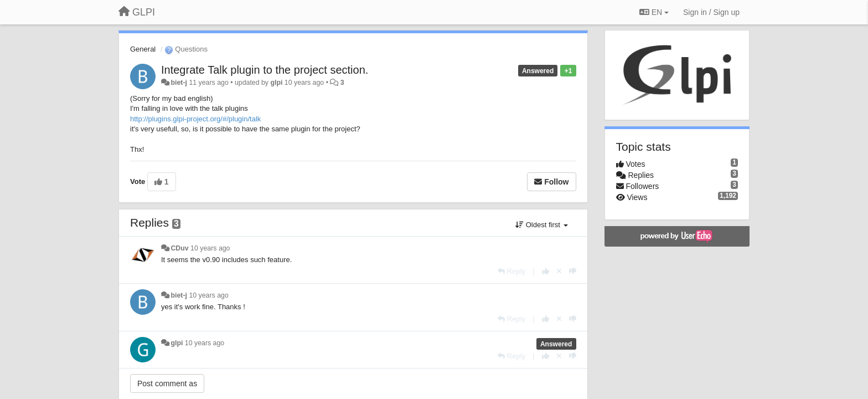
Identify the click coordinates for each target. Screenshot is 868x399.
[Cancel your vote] (559, 271)
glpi (276, 83)
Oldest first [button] (541, 225)
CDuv (179, 248)
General (143, 49)
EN (654, 12)
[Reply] (512, 271)
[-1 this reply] (573, 271)
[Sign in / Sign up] (711, 12)
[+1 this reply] (546, 271)
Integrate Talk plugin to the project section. (265, 70)
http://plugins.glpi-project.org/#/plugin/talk (195, 119)
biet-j (179, 83)
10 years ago (210, 248)
